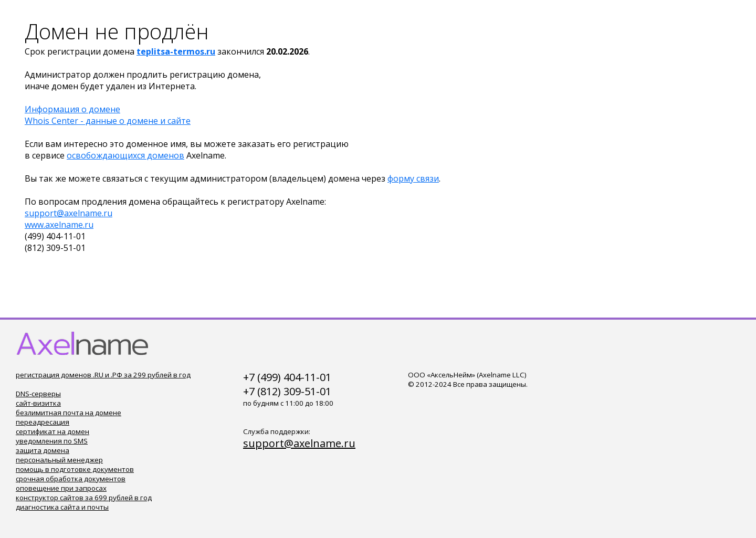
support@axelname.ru (69, 213)
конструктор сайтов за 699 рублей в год (84, 498)
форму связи (413, 178)
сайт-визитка (38, 403)
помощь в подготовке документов (75, 469)
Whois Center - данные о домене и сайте (108, 121)
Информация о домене (72, 109)
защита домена (43, 450)
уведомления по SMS (52, 441)
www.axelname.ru (59, 225)
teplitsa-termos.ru (176, 51)
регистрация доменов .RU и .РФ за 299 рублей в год (103, 375)
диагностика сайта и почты (62, 507)
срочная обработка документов (71, 479)
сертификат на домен (52, 431)
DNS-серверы (38, 394)
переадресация (43, 422)
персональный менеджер (59, 460)
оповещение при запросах (61, 488)
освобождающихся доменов (125, 155)
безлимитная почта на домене (69, 413)
